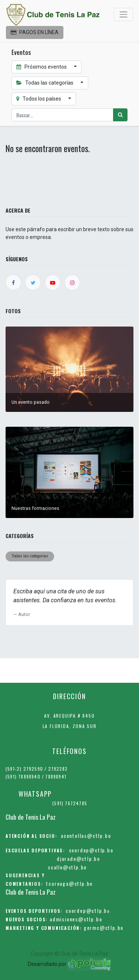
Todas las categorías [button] (45, 83)
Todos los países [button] (39, 99)
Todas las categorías (30, 556)
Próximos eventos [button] (42, 67)
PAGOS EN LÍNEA (35, 32)
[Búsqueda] (120, 115)
